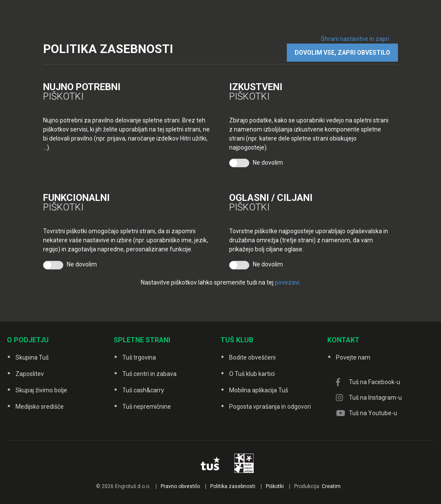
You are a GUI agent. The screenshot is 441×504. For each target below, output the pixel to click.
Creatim (331, 486)
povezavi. (288, 282)
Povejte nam (353, 357)
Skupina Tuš (32, 357)
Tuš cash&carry (143, 390)
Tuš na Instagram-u (375, 398)
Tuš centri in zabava (149, 374)
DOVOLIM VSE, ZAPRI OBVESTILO (342, 53)
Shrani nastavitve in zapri (355, 39)
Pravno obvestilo (180, 486)
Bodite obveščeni (252, 357)
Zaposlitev (30, 374)
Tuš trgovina (139, 357)
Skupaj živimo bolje (41, 390)
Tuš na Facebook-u (374, 382)
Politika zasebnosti (233, 486)
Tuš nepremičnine (147, 407)
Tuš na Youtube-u (373, 413)
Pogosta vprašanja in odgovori (270, 407)
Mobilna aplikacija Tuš (259, 390)
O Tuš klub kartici (252, 374)
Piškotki (275, 486)
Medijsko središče (40, 407)
